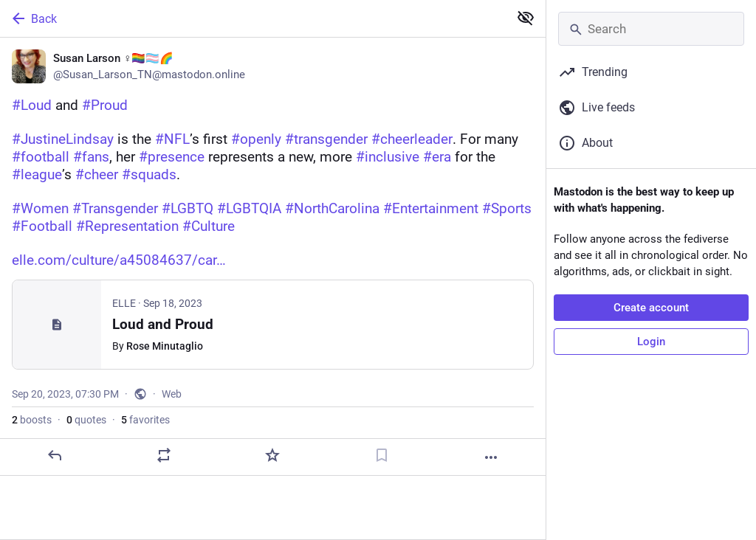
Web (172, 394)
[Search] (651, 29)
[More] (491, 457)
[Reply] (55, 455)
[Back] (253, 18)
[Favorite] (272, 455)
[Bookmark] (382, 455)
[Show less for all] (526, 18)
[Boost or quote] (164, 455)
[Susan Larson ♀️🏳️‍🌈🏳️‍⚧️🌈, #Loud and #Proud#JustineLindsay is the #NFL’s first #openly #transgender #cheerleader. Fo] (273, 257)
